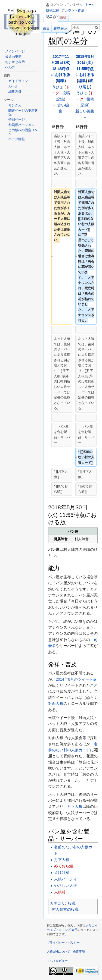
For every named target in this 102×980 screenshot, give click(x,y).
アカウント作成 (73, 10)
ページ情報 (17, 139)
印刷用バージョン (21, 125)
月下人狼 (75, 806)
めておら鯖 (64, 866)
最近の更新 (13, 57)
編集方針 (15, 92)
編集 (61, 81)
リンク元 (15, 105)
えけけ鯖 (62, 872)
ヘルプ (10, 67)
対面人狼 (56, 703)
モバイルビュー (57, 961)
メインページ (15, 51)
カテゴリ (57, 903)
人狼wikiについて (58, 951)
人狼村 (60, 892)
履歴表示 (60, 28)
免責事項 (79, 951)
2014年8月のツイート (74, 679)
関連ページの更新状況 (23, 112)
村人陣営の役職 (65, 909)
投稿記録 (52, 10)
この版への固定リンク (23, 132)
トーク (90, 5)
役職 (72, 903)
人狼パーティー (67, 879)
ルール (13, 86)
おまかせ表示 (15, 62)
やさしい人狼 (66, 885)
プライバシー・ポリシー (63, 943)
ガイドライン (18, 81)
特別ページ (17, 120)
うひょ (58, 87)
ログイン (52, 16)
